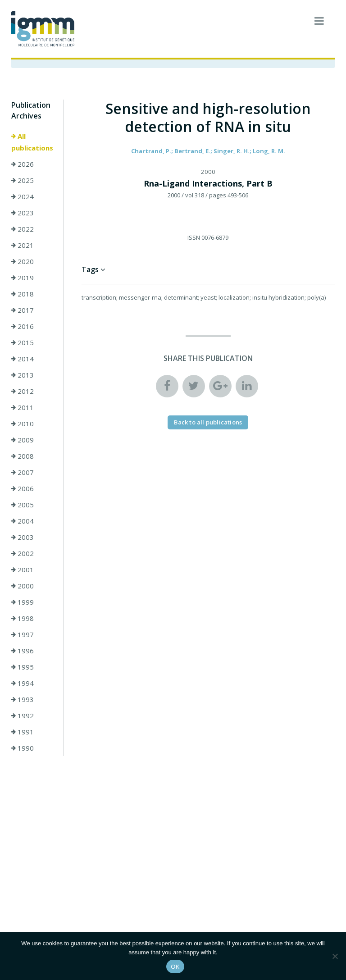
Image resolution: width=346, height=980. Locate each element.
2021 (23, 245)
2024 (23, 196)
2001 (23, 570)
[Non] (335, 956)
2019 (23, 278)
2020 (23, 261)
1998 (23, 618)
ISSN (194, 237)
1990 (23, 748)
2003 (23, 537)
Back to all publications (208, 422)
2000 (23, 586)
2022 (23, 229)
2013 (23, 375)
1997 (23, 634)
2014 (23, 359)
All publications (32, 142)
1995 (23, 667)
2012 (23, 391)
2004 (23, 521)
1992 (23, 716)
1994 (23, 683)
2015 (23, 342)
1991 (23, 732)
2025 (23, 180)
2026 (23, 164)
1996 (23, 651)
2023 (23, 213)
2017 (23, 310)
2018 (23, 294)
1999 (23, 602)
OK (175, 967)
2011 (23, 407)
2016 (23, 326)
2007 (23, 472)
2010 (23, 424)
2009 (23, 440)
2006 (23, 488)
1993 (23, 699)
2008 (23, 456)
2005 (23, 505)
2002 (23, 553)
